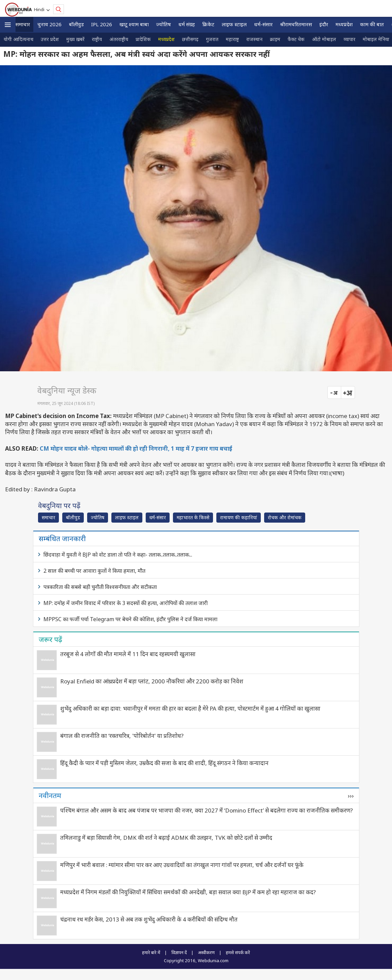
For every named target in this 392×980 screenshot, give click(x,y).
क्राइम (275, 39)
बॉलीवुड (76, 24)
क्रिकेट (208, 24)
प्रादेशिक (143, 39)
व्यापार (349, 39)
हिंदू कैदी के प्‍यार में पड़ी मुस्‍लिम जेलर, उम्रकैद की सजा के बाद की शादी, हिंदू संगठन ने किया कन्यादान (164, 763)
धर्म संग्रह (187, 24)
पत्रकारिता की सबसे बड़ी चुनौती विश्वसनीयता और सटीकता (100, 587)
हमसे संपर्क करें (238, 952)
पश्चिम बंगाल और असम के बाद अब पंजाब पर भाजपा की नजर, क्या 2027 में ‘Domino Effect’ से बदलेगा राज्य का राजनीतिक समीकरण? (207, 810)
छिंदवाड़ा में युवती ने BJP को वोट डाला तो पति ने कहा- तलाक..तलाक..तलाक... (118, 555)
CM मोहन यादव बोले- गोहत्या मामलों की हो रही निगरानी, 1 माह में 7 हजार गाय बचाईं (136, 448)
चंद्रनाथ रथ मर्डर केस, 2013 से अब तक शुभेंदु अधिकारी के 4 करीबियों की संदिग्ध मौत (149, 919)
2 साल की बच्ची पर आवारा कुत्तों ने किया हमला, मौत (94, 571)
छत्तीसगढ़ (190, 39)
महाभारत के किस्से (193, 517)
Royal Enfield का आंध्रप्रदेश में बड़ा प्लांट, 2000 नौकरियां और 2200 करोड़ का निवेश (152, 681)
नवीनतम (50, 795)
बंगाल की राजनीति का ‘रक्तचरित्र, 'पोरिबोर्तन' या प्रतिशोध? (122, 736)
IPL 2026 (102, 24)
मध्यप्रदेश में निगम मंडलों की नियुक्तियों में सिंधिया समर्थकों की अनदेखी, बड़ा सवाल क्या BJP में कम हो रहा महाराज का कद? (188, 892)
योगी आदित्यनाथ (19, 39)
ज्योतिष (164, 24)
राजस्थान (254, 39)
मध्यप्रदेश (344, 24)
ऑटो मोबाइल (324, 39)
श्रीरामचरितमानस (296, 24)
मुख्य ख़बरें (75, 39)
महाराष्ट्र (232, 39)
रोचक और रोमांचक (285, 517)
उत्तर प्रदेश (50, 39)
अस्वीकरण (206, 952)
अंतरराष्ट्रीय (119, 39)
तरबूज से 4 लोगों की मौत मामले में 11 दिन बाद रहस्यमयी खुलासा (128, 654)
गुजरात (212, 39)
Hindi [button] (40, 9)
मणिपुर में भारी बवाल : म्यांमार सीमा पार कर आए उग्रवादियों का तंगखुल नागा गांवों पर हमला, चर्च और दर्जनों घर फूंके (182, 865)
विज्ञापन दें (179, 952)
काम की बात (372, 24)
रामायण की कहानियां (239, 517)
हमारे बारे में (151, 952)
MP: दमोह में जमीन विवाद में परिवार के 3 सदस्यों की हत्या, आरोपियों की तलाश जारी (126, 603)
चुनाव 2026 (49, 24)
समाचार (23, 24)
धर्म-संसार (263, 24)
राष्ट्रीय (97, 39)
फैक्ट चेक (296, 39)
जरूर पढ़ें (50, 639)
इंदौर (324, 24)
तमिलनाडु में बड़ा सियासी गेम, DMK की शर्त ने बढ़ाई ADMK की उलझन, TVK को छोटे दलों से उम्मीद (166, 838)
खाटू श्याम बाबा (134, 24)
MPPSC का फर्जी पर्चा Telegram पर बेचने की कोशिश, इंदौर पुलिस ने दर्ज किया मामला (130, 619)
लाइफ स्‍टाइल (234, 24)
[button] (8, 25)
